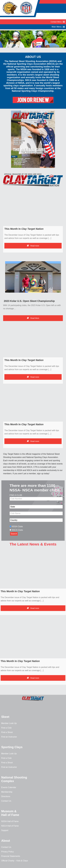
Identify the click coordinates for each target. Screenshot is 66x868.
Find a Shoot (7, 732)
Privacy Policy (8, 852)
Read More (33, 318)
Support (5, 830)
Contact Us (6, 801)
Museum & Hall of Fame (10, 813)
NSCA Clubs (17, 530)
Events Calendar (9, 787)
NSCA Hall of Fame (10, 826)
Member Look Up (9, 723)
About (6, 841)
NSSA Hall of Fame (10, 821)
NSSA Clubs (17, 526)
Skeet (5, 717)
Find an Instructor (9, 737)
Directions (6, 796)
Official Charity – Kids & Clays (15, 861)
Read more (33, 246)
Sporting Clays (12, 747)
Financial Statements (11, 856)
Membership (7, 792)
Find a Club (6, 728)
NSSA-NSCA (20, 9)
